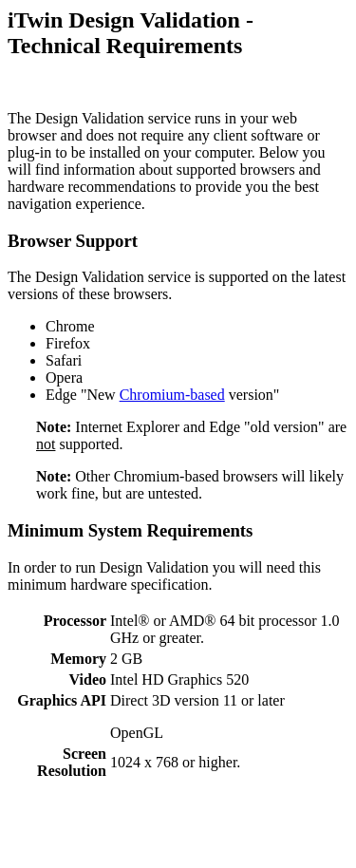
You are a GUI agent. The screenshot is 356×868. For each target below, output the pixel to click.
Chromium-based (172, 395)
